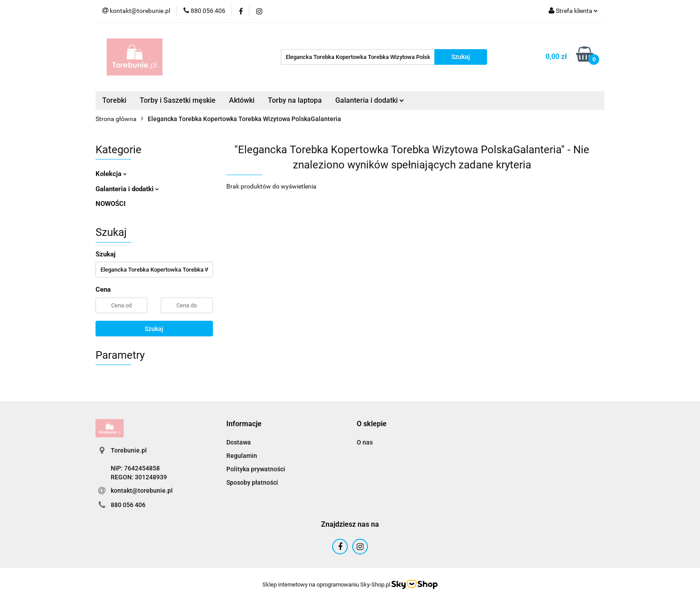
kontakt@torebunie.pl (142, 491)
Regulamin (242, 456)
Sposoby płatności (252, 482)
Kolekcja (111, 174)
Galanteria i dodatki (370, 100)
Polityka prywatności (256, 469)
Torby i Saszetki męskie (178, 100)
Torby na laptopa (295, 100)
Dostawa (239, 442)
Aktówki (242, 100)
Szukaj (154, 329)
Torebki (114, 100)
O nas (365, 442)
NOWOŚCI (110, 204)
